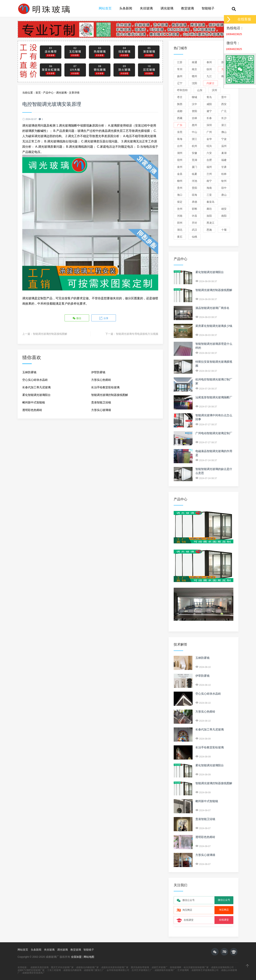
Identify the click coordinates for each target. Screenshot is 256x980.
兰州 (209, 174)
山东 (200, 90)
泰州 (209, 62)
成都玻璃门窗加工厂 (94, 970)
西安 (224, 104)
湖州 (180, 153)
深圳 (209, 125)
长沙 (224, 118)
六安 (209, 153)
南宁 (209, 181)
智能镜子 (208, 8)
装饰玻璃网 (176, 967)
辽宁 (180, 83)
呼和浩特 (182, 90)
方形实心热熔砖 (101, 379)
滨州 (214, 90)
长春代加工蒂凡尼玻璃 (36, 387)
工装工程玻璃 (54, 970)
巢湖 (224, 153)
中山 (194, 132)
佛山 (224, 132)
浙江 (194, 139)
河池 (194, 181)
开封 (194, 223)
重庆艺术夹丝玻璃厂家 (62, 967)
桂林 (224, 174)
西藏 (180, 118)
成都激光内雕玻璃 (72, 970)
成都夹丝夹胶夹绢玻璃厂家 (115, 967)
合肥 (209, 160)
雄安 (224, 209)
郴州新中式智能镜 (34, 402)
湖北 (180, 230)
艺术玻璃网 (183, 970)
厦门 (194, 167)
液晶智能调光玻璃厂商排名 (212, 308)
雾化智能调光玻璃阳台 (36, 394)
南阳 (224, 216)
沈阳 (194, 83)
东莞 (180, 132)
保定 (180, 202)
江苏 (180, 62)
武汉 (194, 230)
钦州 (224, 181)
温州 (224, 146)
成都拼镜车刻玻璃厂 (165, 970)
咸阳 (209, 104)
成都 (180, 111)
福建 (224, 160)
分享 (103, 318)
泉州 (180, 167)
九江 (209, 76)
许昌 (194, 216)
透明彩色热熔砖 (32, 409)
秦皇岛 (211, 202)
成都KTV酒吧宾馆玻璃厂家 (31, 970)
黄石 (180, 237)
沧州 (180, 209)
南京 (194, 69)
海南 (209, 188)
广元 (224, 111)
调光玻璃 (167, 8)
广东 (180, 125)
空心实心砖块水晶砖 (35, 379)
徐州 (209, 69)
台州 (180, 146)
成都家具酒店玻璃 (39, 967)
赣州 (194, 76)
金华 (209, 139)
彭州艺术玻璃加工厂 (142, 970)
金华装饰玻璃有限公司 (118, 970)
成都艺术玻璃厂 (160, 967)
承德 (194, 202)
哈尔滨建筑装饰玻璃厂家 (196, 967)
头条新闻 (126, 8)
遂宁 (209, 111)
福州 (209, 167)
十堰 (224, 230)
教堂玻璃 (187, 8)
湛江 (224, 125)
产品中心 (48, 93)
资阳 (194, 111)
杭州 (194, 146)
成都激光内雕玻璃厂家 (87, 967)
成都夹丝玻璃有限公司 (222, 967)
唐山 (224, 195)
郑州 (180, 223)
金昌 (180, 174)
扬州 (180, 76)
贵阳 (194, 188)
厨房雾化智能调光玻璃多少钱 (214, 326)
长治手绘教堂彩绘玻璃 (105, 387)
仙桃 (194, 237)
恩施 (209, 230)
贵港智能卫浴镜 (101, 402)
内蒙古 (211, 83)
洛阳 (209, 216)
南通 (194, 62)
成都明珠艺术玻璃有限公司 (205, 970)
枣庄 (180, 97)
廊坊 (209, 209)
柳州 (180, 181)
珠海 (180, 139)
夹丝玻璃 (146, 8)
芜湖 (194, 160)
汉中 (194, 104)
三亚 (209, 195)
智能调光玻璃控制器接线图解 (50, 333)
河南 (180, 216)
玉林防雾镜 (29, 372)
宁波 (224, 139)
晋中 (224, 97)
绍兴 (209, 146)
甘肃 (224, 167)
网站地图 (89, 957)
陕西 (180, 104)
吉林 (194, 118)
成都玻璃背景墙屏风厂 (34, 973)
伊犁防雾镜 (98, 372)
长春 (209, 118)
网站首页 (105, 8)
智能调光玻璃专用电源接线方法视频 (137, 333)
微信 (77, 318)
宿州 (180, 160)
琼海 (194, 195)
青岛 (209, 97)
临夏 (194, 174)
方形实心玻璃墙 (101, 409)
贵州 (180, 188)
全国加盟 (76, 957)
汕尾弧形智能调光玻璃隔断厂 (214, 397)
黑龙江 (211, 223)
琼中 (224, 188)
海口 (180, 195)
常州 (180, 69)
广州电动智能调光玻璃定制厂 (214, 433)
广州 (209, 132)
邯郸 (194, 209)
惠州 (194, 125)
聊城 (194, 97)
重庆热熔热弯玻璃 (140, 967)
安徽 (194, 153)
